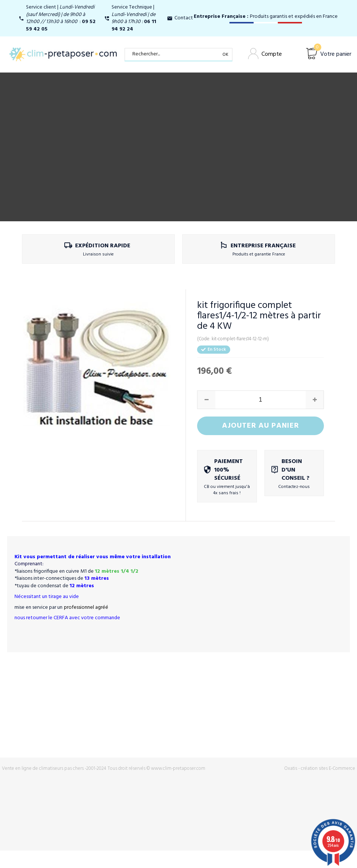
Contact (184, 18)
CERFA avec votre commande (87, 618)
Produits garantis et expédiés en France (266, 17)
